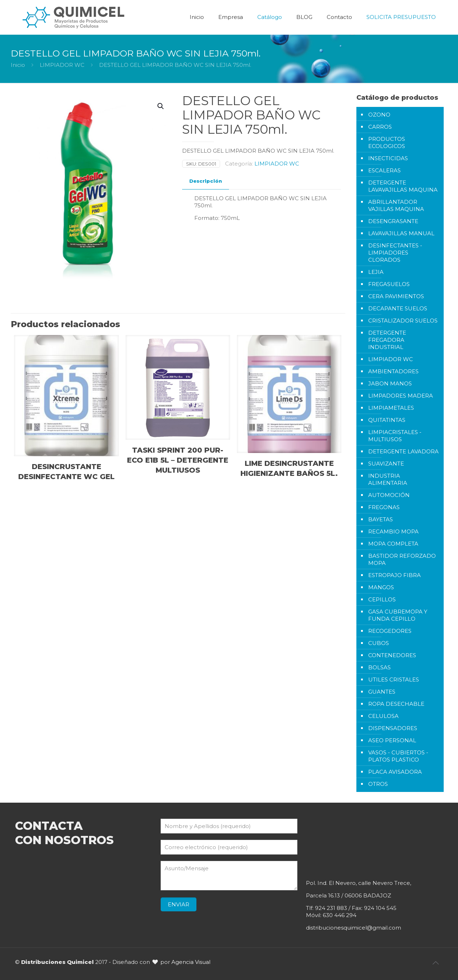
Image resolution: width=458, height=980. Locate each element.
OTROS (378, 784)
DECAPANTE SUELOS (398, 308)
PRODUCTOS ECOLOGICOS (387, 142)
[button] (161, 106)
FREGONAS (384, 507)
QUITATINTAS (387, 420)
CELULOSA (383, 716)
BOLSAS (379, 667)
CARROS (380, 127)
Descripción (206, 181)
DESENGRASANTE (393, 221)
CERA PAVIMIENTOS (396, 296)
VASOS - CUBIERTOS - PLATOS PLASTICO (398, 756)
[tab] (206, 181)
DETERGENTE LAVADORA (403, 451)
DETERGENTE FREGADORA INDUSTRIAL (387, 340)
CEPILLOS (382, 599)
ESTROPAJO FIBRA (394, 575)
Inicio (18, 65)
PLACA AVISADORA (395, 772)
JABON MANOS (390, 383)
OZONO (379, 115)
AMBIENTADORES (393, 371)
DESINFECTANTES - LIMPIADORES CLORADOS (395, 253)
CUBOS (379, 643)
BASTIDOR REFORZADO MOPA (402, 559)
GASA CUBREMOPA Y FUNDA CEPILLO (398, 615)
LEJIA (376, 272)
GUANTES (382, 692)
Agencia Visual (191, 962)
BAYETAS (381, 519)
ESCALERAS (384, 170)
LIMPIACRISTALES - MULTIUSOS (395, 436)
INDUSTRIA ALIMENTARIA (388, 479)
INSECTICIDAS (388, 158)
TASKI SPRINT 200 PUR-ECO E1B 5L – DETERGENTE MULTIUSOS (178, 460)
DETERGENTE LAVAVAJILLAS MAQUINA (403, 186)
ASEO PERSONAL (392, 740)
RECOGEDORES (390, 631)
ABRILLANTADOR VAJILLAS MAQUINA (396, 205)
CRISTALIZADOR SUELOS (403, 321)
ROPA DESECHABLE (396, 704)
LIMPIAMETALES (391, 408)
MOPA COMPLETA (393, 544)
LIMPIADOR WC (62, 65)
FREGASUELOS (389, 284)
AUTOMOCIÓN (389, 495)
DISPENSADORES (393, 728)
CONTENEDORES (392, 655)
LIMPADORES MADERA (401, 396)
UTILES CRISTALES (394, 679)
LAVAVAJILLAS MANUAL (401, 233)
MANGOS (381, 587)
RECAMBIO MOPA (393, 531)
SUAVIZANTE (386, 464)
